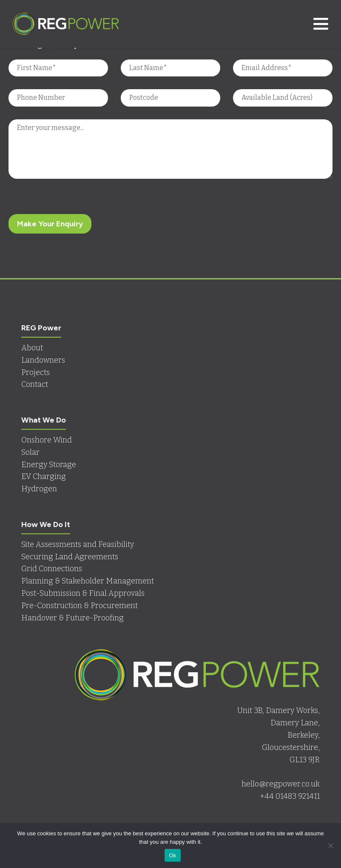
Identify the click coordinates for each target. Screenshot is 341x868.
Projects (36, 372)
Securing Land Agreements (70, 557)
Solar (30, 452)
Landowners (43, 360)
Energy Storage (49, 465)
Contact (35, 384)
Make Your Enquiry (50, 224)
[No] (330, 845)
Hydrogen (39, 489)
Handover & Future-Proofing (72, 618)
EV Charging (44, 476)
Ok (172, 855)
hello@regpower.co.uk (281, 784)
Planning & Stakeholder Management (88, 581)
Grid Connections (52, 569)
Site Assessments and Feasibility (78, 544)
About (32, 348)
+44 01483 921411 (290, 796)
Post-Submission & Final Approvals (83, 593)
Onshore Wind (47, 440)
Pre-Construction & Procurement (80, 606)
